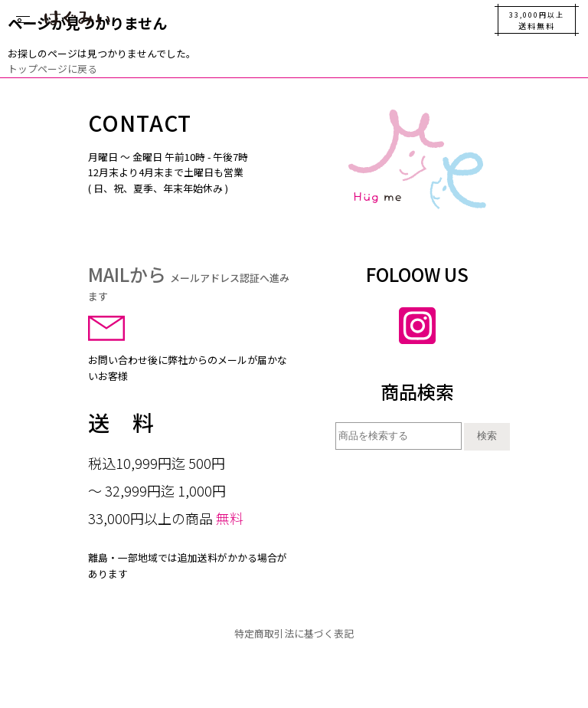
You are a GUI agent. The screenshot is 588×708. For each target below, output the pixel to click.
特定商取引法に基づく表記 (294, 633)
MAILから (189, 282)
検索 (487, 436)
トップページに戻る (52, 69)
